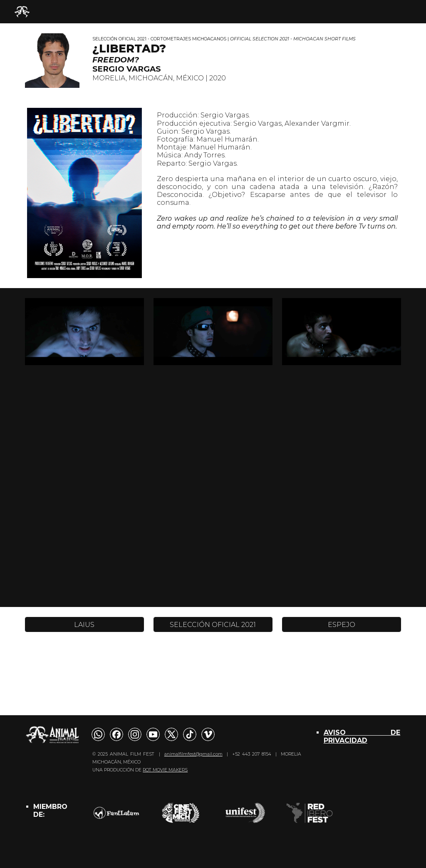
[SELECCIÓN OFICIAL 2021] (213, 625)
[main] (245, 59)
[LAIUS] (84, 625)
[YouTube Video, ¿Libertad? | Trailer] (213, 491)
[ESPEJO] (342, 625)
